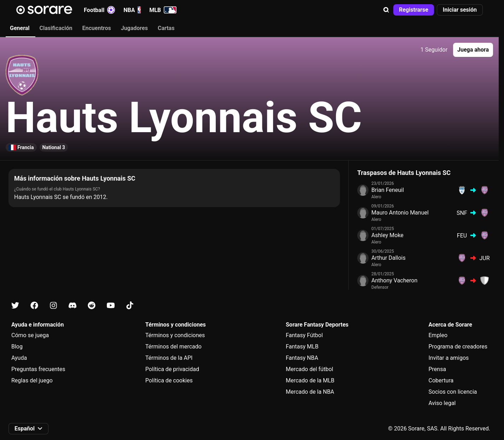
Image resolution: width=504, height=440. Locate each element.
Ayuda (19, 358)
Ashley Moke (387, 235)
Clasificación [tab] (56, 28)
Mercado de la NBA (310, 392)
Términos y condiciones (175, 335)
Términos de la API (169, 358)
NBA (132, 10)
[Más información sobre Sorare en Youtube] (111, 306)
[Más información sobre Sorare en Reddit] (92, 306)
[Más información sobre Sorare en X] (15, 306)
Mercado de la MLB (310, 380)
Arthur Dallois (389, 258)
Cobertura (441, 380)
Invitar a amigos (449, 358)
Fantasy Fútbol (304, 335)
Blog (17, 347)
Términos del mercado (173, 347)
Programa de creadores (458, 347)
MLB (163, 10)
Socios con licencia (453, 392)
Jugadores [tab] (134, 28)
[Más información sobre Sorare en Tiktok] (130, 306)
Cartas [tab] (166, 28)
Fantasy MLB (302, 347)
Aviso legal (442, 403)
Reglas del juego (32, 380)
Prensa (438, 369)
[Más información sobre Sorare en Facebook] (34, 306)
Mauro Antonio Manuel (400, 213)
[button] (386, 10)
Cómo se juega (30, 335)
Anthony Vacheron (394, 280)
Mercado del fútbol (309, 369)
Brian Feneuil (388, 190)
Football (99, 10)
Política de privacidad (172, 369)
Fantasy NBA (302, 358)
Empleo (438, 335)
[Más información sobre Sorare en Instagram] (53, 306)
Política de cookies (169, 380)
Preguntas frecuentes (38, 369)
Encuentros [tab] (97, 28)
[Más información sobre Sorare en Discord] (73, 306)
